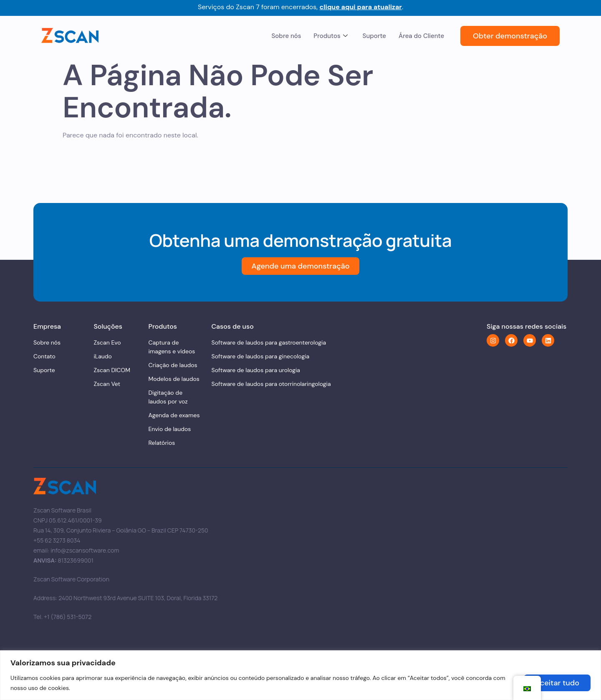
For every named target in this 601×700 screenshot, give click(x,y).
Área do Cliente (421, 36)
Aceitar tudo (557, 683)
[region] (300, 675)
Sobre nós (287, 36)
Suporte (374, 36)
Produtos (330, 36)
